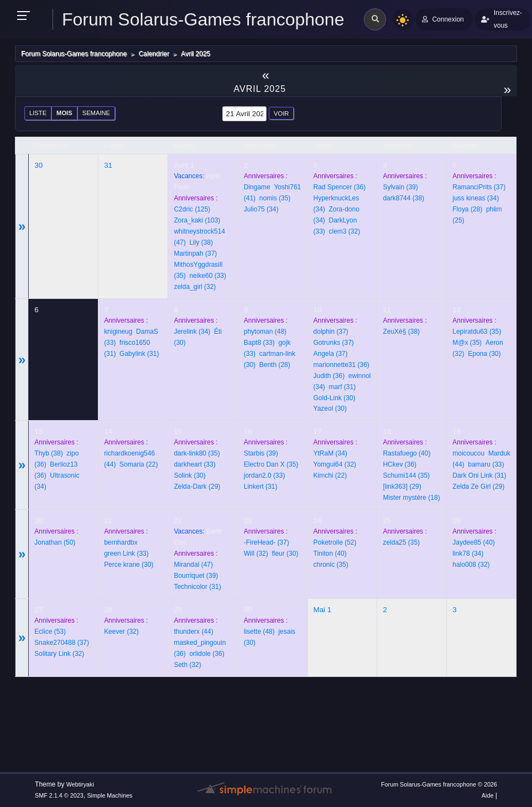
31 (108, 165)
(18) (411, 498)
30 (38, 165)
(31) (139, 354)
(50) (55, 542)
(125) (192, 209)
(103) (197, 220)
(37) (195, 254)
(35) (275, 198)
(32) (195, 287)
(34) (261, 209)
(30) (335, 398)
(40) (406, 453)
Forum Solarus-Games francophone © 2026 (439, 784)
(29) (197, 487)
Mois (64, 113)
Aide (488, 795)
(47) (193, 565)
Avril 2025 (260, 89)
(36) (340, 187)
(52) (335, 542)
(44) (193, 632)
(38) (201, 242)
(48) (265, 332)
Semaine (96, 113)
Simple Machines (109, 795)
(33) (208, 276)
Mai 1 (323, 610)
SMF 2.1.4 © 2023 (59, 795)
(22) (139, 464)
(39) (400, 187)
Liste (38, 113)
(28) (467, 209)
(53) (50, 632)
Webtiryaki (80, 784)
